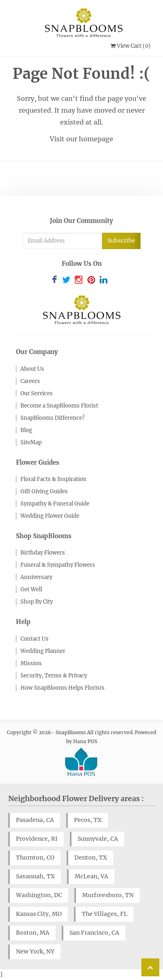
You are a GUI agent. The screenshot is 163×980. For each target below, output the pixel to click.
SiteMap (31, 442)
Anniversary (36, 577)
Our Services (37, 393)
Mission (31, 663)
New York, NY (35, 951)
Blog (26, 430)
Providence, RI (37, 839)
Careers (30, 381)
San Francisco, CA (94, 933)
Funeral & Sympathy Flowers (58, 565)
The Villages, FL (105, 914)
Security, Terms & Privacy (54, 676)
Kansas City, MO (39, 914)
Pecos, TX (88, 820)
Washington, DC (39, 895)
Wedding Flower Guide (50, 516)
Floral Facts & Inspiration (54, 479)
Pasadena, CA (35, 820)
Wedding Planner (43, 651)
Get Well (31, 589)
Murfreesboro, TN (108, 895)
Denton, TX (91, 857)
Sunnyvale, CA (98, 839)
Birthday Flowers (43, 553)
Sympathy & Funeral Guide (55, 504)
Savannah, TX (35, 876)
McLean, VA (92, 876)
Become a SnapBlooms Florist (59, 406)
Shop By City (37, 602)
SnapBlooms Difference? (52, 418)
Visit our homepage (81, 139)
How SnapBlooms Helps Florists (63, 688)
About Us (32, 369)
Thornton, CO (35, 857)
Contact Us (35, 639)
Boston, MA (33, 933)
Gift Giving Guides (44, 491)
